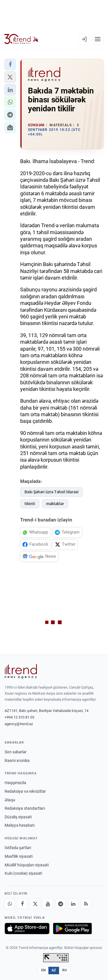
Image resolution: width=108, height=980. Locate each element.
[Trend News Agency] (21, 671)
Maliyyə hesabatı (20, 825)
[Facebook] (22, 904)
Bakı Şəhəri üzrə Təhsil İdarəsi (52, 492)
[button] (10, 64)
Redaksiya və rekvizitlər (25, 791)
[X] (35, 904)
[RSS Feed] (86, 904)
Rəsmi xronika (17, 761)
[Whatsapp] (10, 904)
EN (43, 970)
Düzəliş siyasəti (18, 817)
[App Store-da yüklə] (27, 929)
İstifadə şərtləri (18, 848)
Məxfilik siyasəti (19, 856)
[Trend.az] (21, 39)
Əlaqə (10, 800)
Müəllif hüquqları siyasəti (27, 865)
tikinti (30, 504)
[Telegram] (60, 904)
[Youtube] (48, 904)
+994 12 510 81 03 (19, 717)
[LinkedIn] (73, 904)
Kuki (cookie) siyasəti (23, 873)
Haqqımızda (15, 783)
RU (65, 970)
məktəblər (55, 504)
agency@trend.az (19, 724)
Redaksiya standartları (25, 808)
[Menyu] (98, 39)
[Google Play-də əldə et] (72, 929)
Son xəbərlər (16, 752)
